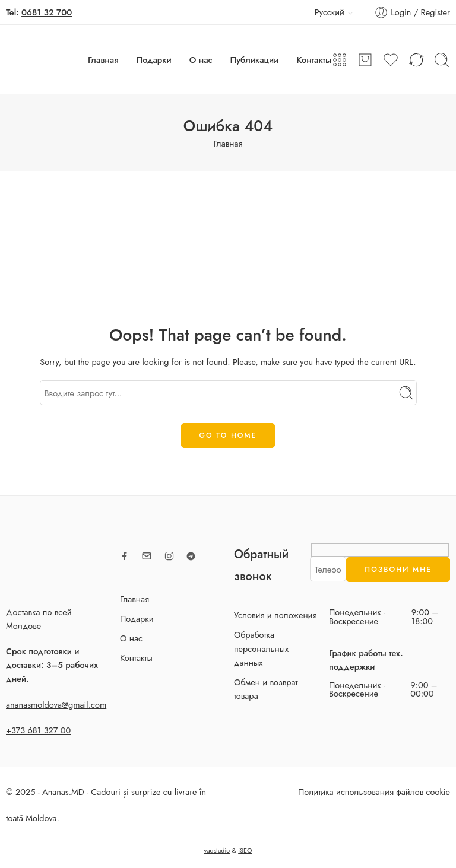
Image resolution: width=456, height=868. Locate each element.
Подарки (154, 60)
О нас (201, 60)
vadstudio (217, 850)
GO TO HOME (228, 435)
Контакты (314, 60)
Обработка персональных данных (261, 648)
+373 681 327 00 (38, 730)
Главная (103, 60)
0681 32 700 (47, 12)
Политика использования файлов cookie (374, 792)
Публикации (255, 60)
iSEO (245, 850)
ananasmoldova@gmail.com (56, 705)
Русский (323, 12)
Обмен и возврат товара (266, 689)
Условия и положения (275, 615)
